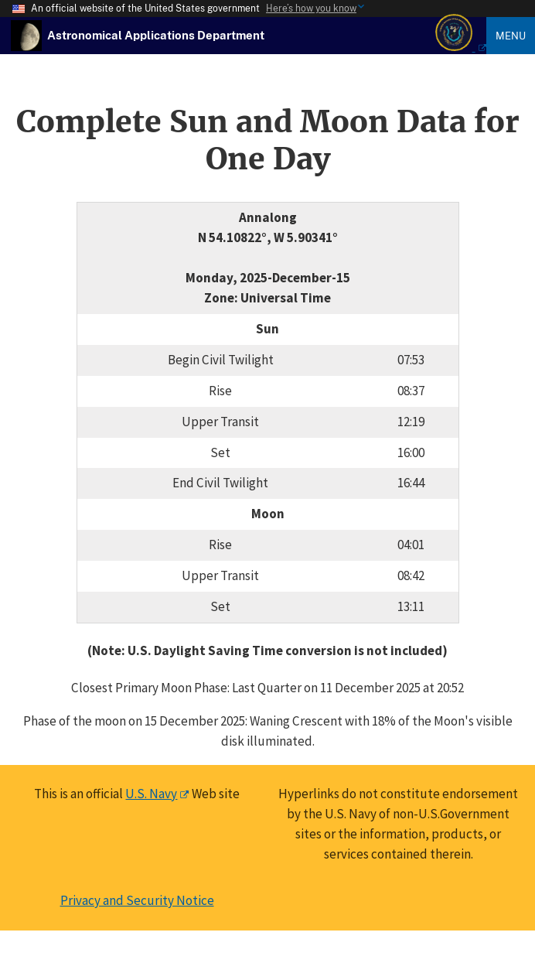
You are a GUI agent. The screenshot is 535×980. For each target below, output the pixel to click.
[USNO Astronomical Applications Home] (156, 35)
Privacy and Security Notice (137, 900)
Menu (511, 36)
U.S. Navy (151, 794)
